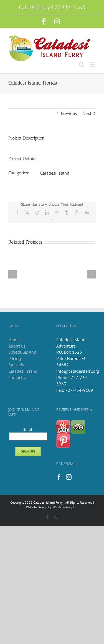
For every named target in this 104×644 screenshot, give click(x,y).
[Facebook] (59, 477)
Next (87, 113)
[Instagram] (69, 477)
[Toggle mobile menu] (93, 65)
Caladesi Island (55, 173)
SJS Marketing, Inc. (65, 507)
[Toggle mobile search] (82, 65)
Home (14, 340)
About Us (17, 346)
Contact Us (18, 377)
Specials (16, 365)
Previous (69, 113)
